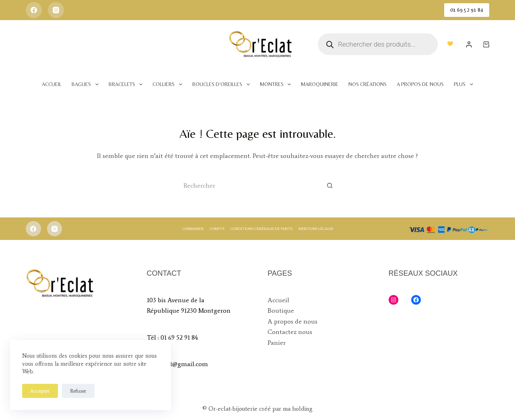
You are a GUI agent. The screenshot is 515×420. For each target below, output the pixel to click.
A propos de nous (293, 321)
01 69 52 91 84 (467, 10)
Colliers (169, 84)
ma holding (297, 409)
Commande (193, 228)
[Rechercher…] (249, 185)
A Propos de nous (420, 84)
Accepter (40, 391)
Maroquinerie (320, 84)
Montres (277, 84)
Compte (217, 228)
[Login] (469, 44)
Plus (465, 84)
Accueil (52, 84)
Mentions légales (316, 228)
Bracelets (127, 84)
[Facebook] (34, 10)
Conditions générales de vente (262, 228)
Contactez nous (290, 332)
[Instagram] (56, 10)
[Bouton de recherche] (330, 185)
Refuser (78, 391)
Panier (277, 343)
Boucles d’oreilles (223, 84)
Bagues (87, 84)
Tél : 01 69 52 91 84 (172, 337)
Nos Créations (368, 84)
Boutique (281, 310)
